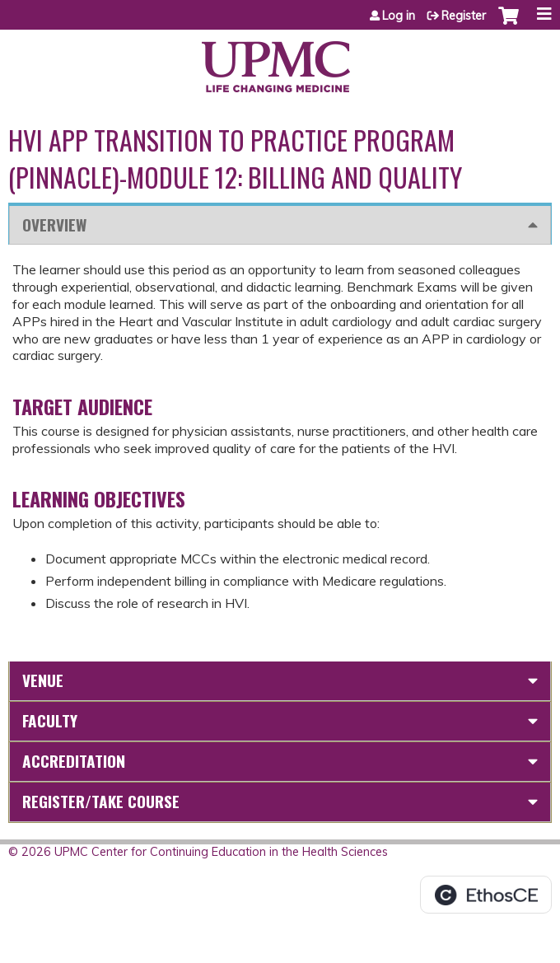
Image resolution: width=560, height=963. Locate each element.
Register (464, 16)
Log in (399, 16)
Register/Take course (101, 801)
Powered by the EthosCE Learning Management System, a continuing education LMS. (486, 895)
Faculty (50, 720)
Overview (54, 224)
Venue (43, 680)
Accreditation (74, 761)
